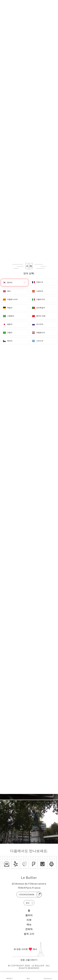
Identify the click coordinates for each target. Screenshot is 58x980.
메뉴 (29, 924)
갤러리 (29, 915)
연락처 (29, 929)
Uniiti (34, 960)
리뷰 (29, 920)
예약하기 (10, 976)
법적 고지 (29, 934)
